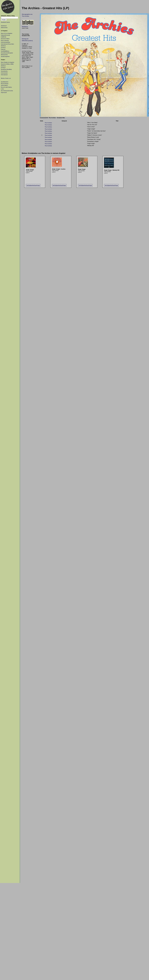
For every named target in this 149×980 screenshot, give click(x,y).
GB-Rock (3, 46)
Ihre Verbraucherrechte (7, 91)
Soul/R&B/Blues (5, 51)
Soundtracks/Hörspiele (7, 53)
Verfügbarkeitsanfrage (33, 185)
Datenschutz (4, 28)
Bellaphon (25, 27)
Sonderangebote (5, 56)
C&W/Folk (4, 37)
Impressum (4, 92)
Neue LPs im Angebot (7, 33)
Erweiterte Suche (5, 22)
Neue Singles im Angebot (8, 62)
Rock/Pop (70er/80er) (6, 69)
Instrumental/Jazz (6, 42)
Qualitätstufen (5, 82)
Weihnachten (4, 55)
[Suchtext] (10, 18)
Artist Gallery (4, 85)
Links (2, 89)
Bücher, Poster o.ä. (6, 78)
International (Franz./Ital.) (7, 44)
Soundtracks (4, 71)
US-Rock (3, 48)
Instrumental (4, 73)
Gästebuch (4, 26)
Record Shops (5, 84)
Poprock (3, 49)
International (4, 75)
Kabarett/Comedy (5, 35)
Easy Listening (5, 40)
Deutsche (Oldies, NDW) (7, 64)
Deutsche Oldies (5, 39)
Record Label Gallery (6, 87)
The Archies (48, 123)
